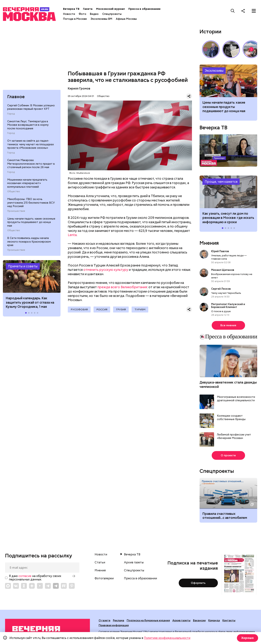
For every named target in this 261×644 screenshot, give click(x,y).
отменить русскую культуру (106, 270)
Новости (69, 14)
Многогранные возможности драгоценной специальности (236, 399)
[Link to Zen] (32, 586)
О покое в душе (221, 311)
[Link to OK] (24, 586)
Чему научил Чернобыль (226, 293)
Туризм (140, 309)
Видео (94, 14)
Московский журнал (110, 9)
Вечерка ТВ (71, 9)
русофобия (79, 309)
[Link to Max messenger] (8, 586)
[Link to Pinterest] (72, 586)
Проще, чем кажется (221, 182)
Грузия (121, 309)
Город (11, 114)
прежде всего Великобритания (122, 287)
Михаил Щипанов (223, 270)
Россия (102, 309)
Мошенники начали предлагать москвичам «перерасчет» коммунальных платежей (27, 183)
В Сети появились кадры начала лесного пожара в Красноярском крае (29, 242)
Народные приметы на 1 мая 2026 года (32, 276)
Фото (82, 14)
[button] (10, 276)
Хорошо (247, 638)
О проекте (228, 455)
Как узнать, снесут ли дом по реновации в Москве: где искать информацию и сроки (228, 192)
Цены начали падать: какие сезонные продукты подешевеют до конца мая (31, 222)
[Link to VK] (16, 586)
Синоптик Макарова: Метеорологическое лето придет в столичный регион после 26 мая (31, 164)
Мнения (209, 243)
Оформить (198, 583)
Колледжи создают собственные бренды (231, 418)
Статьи (100, 562)
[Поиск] (233, 11)
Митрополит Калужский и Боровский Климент (228, 306)
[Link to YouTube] (40, 586)
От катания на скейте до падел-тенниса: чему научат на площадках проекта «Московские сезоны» (31, 144)
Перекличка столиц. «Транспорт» (228, 151)
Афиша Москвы (126, 19)
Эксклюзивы (214, 71)
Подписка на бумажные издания (148, 620)
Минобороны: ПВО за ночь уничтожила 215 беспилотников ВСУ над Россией (31, 203)
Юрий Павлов (220, 251)
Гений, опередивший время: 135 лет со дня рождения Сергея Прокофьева (231, 49)
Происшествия (16, 211)
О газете (104, 620)
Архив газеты (134, 562)
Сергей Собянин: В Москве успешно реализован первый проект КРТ (31, 107)
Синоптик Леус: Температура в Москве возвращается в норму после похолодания (28, 125)
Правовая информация (114, 625)
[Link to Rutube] (64, 586)
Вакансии (199, 620)
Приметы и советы (23, 266)
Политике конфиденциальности (167, 638)
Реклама (119, 620)
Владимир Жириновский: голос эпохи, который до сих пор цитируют (211, 49)
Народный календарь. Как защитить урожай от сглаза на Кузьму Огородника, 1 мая (30, 302)
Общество (14, 191)
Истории (210, 32)
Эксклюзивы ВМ (101, 19)
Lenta (72, 235)
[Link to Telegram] (48, 586)
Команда (214, 620)
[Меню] (254, 11)
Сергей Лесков (221, 289)
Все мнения (228, 325)
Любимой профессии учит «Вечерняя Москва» (234, 436)
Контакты (229, 620)
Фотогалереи (104, 578)
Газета (88, 9)
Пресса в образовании (144, 9)
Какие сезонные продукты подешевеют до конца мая (228, 81)
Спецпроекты (112, 14)
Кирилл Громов (79, 88)
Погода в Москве (75, 19)
